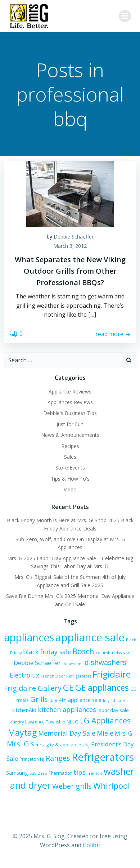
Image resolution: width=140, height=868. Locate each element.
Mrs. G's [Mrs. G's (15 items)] (21, 744)
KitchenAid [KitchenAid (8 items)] (24, 710)
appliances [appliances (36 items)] (29, 637)
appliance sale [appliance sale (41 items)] (90, 637)
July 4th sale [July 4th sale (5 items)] (114, 700)
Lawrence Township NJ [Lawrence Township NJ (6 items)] (48, 722)
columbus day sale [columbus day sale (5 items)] (113, 653)
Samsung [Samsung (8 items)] (17, 773)
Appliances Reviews (70, 402)
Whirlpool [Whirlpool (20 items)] (112, 786)
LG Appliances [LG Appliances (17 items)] (105, 720)
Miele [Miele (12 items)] (105, 733)
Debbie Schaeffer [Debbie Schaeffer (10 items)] (37, 663)
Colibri (92, 845)
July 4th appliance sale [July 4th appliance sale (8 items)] (75, 700)
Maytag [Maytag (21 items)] (22, 732)
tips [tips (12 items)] (80, 772)
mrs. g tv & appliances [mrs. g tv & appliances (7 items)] (60, 745)
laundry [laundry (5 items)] (17, 722)
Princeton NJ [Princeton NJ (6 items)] (32, 759)
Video (70, 489)
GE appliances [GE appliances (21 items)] (102, 688)
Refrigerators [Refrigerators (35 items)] (103, 757)
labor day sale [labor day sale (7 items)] (113, 710)
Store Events (70, 468)
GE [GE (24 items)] (68, 687)
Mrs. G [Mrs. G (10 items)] (123, 733)
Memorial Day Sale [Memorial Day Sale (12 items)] (67, 733)
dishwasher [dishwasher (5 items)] (73, 664)
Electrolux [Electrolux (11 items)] (24, 675)
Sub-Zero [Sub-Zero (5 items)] (38, 773)
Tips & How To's (70, 479)
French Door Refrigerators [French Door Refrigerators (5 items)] (66, 676)
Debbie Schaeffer (74, 237)
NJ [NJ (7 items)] (87, 745)
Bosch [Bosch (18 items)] (83, 651)
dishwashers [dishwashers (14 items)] (105, 662)
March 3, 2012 (70, 246)
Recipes (70, 446)
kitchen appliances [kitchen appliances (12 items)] (67, 709)
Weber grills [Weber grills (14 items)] (72, 786)
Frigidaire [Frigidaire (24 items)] (112, 674)
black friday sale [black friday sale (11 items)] (47, 652)
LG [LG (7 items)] (75, 722)
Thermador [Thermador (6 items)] (60, 773)
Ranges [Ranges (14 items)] (58, 758)
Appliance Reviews (70, 391)
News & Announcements (70, 435)
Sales (70, 457)
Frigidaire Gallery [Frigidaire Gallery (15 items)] (33, 688)
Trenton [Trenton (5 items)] (95, 773)
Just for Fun (70, 424)
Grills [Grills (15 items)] (39, 699)
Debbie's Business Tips (70, 413)
